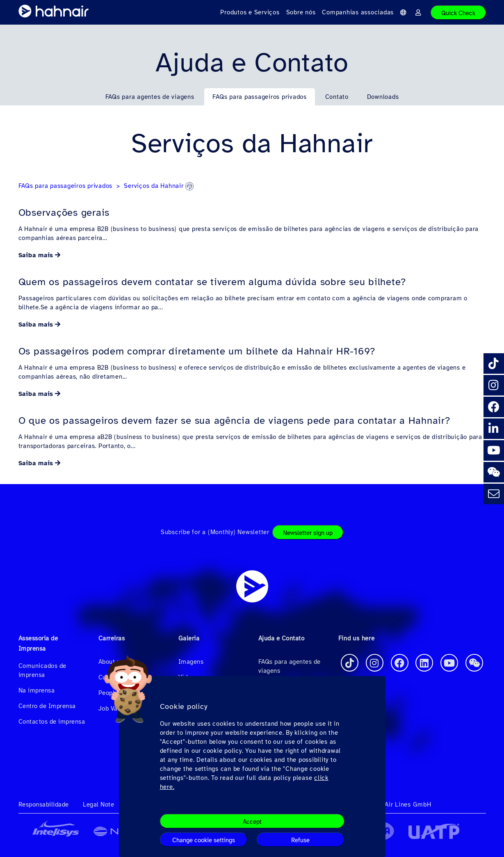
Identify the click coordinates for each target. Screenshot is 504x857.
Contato (337, 97)
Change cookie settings (204, 840)
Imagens (191, 662)
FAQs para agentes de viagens (150, 97)
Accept (252, 822)
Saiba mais (36, 255)
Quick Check (458, 13)
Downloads (383, 97)
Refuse (300, 840)
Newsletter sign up (308, 533)
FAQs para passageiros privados (260, 97)
